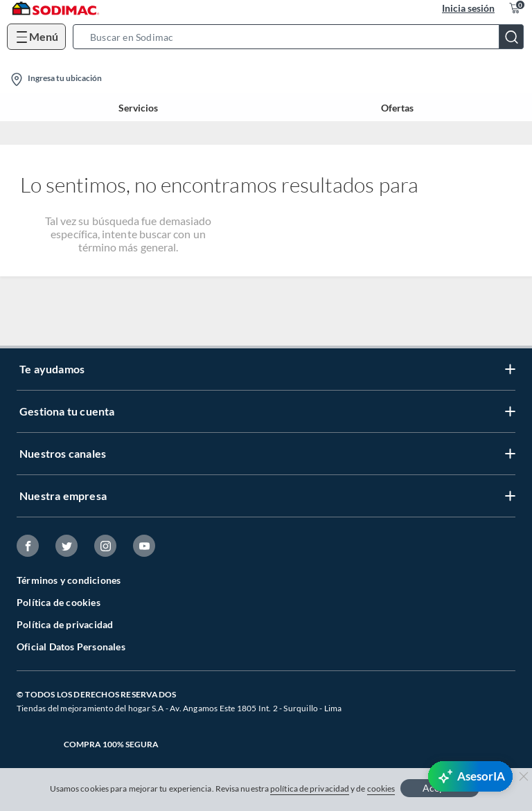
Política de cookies (59, 602)
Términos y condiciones (69, 580)
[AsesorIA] (470, 776)
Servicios (138, 108)
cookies (381, 788)
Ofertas (397, 108)
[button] (302, 37)
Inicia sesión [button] (468, 8)
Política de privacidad (65, 624)
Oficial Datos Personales (71, 647)
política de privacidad (310, 788)
